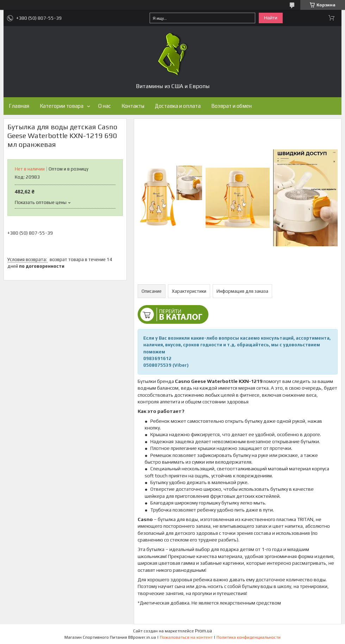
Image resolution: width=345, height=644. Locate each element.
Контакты (133, 106)
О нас (105, 106)
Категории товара (62, 106)
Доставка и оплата (178, 106)
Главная (19, 106)
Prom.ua (203, 631)
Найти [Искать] (271, 18)
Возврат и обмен (231, 106)
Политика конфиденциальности (249, 637)
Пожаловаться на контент (186, 637)
